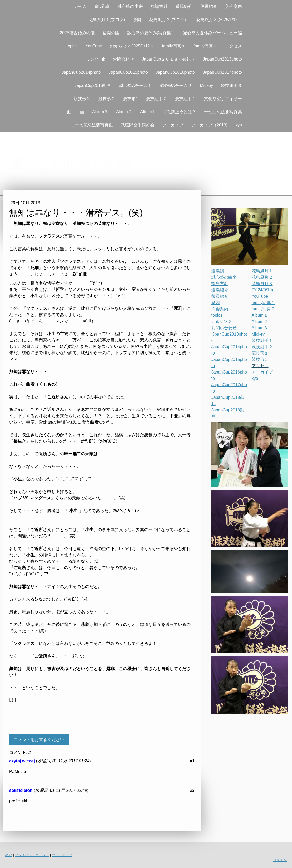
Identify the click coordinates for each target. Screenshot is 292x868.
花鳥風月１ (262, 271)
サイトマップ (62, 855)
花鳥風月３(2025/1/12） (219, 20)
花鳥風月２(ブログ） (169, 20)
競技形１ (260, 353)
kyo (239, 125)
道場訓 (220, 271)
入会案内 (233, 6)
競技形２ (107, 99)
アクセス (233, 46)
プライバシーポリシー (32, 855)
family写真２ (205, 46)
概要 (9, 855)
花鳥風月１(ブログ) (107, 20)
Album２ (124, 112)
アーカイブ (173, 125)
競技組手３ (231, 85)
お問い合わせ (224, 328)
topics (72, 46)
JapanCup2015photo (128, 72)
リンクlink (95, 59)
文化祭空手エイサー (223, 99)
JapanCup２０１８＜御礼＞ (168, 59)
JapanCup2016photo (175, 72)
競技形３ (82, 99)
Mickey (206, 85)
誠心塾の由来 (130, 6)
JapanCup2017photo (222, 72)
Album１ (260, 315)
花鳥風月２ (262, 277)
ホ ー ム (79, 6)
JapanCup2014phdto (81, 72)
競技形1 (131, 99)
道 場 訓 (102, 6)
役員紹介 (209, 6)
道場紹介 (184, 6)
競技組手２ (157, 99)
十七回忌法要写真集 (223, 112)
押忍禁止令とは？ (179, 112)
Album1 (147, 112)
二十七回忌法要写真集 (92, 125)
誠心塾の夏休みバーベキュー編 (212, 33)
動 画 (76, 112)
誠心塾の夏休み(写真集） (151, 33)
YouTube (94, 46)
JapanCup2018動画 (93, 85)
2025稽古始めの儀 (77, 33)
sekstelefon (21, 790)
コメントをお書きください (39, 740)
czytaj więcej (22, 761)
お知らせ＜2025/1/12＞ (132, 46)
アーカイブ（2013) (209, 125)
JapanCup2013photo (222, 59)
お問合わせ (123, 59)
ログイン (280, 860)
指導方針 (159, 6)
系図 (137, 20)
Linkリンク (222, 322)
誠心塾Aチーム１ (136, 85)
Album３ (100, 112)
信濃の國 (111, 33)
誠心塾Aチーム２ (176, 85)
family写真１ (174, 46)
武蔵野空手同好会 (138, 125)
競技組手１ (186, 99)
